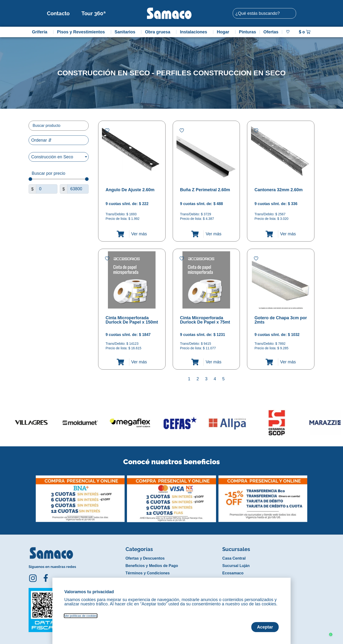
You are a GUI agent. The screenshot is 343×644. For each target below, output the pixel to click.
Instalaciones (195, 32)
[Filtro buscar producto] (59, 126)
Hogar (224, 32)
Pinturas (247, 32)
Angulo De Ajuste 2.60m (130, 190)
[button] (32, 495)
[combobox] (264, 13)
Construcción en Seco (104, 73)
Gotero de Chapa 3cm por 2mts (281, 320)
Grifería (41, 32)
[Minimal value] (59, 179)
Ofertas (271, 32)
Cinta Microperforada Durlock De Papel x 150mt (132, 320)
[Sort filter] (59, 140)
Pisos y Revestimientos (82, 32)
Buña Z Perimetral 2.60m (205, 190)
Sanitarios (126, 32)
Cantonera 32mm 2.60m (278, 190)
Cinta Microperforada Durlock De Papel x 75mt (205, 320)
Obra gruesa (159, 32)
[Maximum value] (78, 189)
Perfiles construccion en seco (221, 73)
